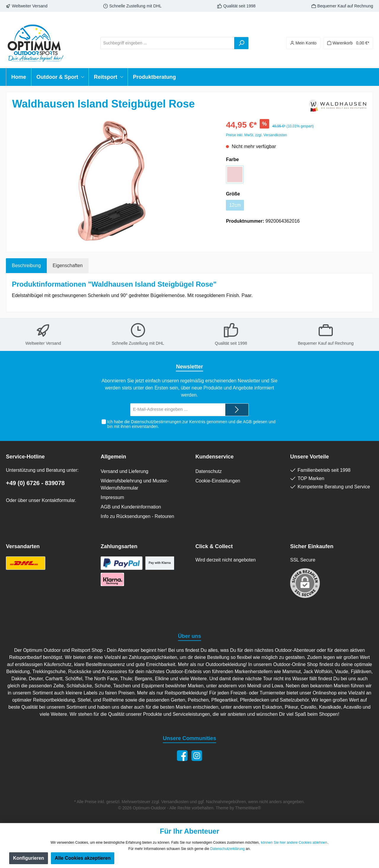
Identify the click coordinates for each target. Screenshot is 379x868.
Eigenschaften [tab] (68, 265)
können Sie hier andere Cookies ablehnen (294, 843)
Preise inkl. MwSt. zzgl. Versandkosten (256, 135)
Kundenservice (215, 457)
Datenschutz (209, 471)
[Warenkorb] (348, 43)
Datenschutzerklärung (228, 849)
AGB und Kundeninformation (131, 507)
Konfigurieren (29, 858)
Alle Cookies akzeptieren (83, 858)
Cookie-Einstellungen (218, 481)
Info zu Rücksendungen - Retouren (137, 516)
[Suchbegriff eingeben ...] (167, 43)
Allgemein (113, 457)
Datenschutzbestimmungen (156, 422)
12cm (235, 205)
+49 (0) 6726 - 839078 (35, 483)
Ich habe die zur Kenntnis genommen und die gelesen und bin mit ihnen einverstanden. (191, 424)
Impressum (112, 497)
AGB (247, 422)
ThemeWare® (248, 808)
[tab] (26, 266)
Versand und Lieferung (125, 471)
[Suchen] (241, 43)
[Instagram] (197, 756)
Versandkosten (175, 802)
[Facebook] (182, 756)
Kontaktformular (58, 500)
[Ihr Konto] (303, 43)
